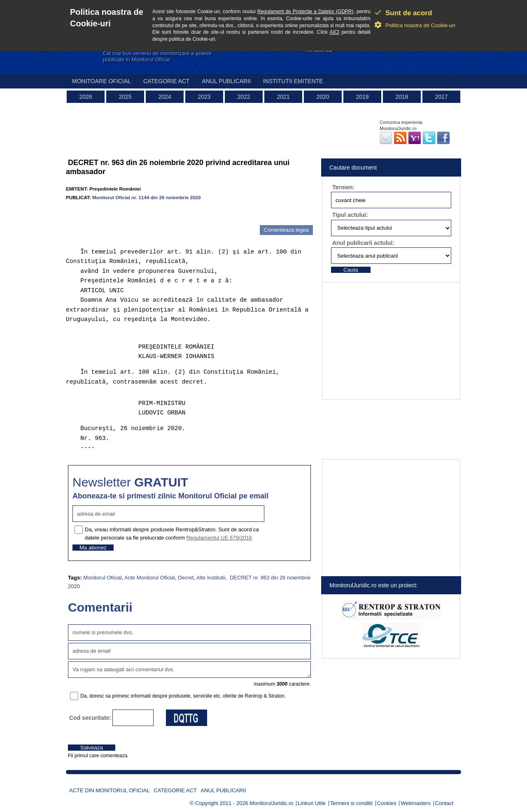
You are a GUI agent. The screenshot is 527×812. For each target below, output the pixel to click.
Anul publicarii (226, 81)
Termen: (343, 187)
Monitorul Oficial (102, 578)
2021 (283, 97)
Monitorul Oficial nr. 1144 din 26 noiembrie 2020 (147, 197)
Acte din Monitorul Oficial (110, 790)
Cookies (387, 803)
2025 (125, 97)
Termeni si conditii (351, 803)
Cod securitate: (90, 718)
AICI (335, 32)
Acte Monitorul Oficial (150, 578)
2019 (362, 97)
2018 (402, 97)
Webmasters (416, 803)
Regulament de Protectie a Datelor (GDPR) (305, 12)
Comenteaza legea (286, 230)
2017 (441, 97)
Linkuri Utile (312, 803)
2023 (204, 97)
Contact (444, 803)
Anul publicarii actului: (363, 243)
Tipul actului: (350, 215)
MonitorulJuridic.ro (271, 803)
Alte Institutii (211, 578)
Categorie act (167, 81)
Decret (186, 578)
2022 (244, 97)
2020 (323, 97)
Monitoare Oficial (101, 81)
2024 (164, 97)
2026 (85, 97)
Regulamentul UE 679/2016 (219, 538)
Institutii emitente (293, 81)
